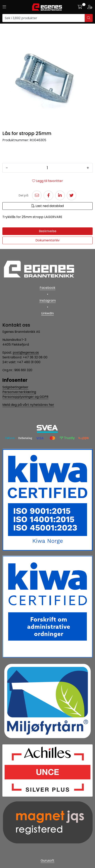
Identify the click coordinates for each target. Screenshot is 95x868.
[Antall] (47, 168)
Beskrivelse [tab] (48, 231)
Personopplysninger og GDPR (25, 397)
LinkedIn (47, 313)
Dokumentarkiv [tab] (47, 240)
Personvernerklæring (19, 392)
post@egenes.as (26, 352)
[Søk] (44, 18)
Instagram (48, 300)
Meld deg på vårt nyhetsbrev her (28, 405)
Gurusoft (47, 860)
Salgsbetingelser (15, 387)
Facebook (47, 288)
